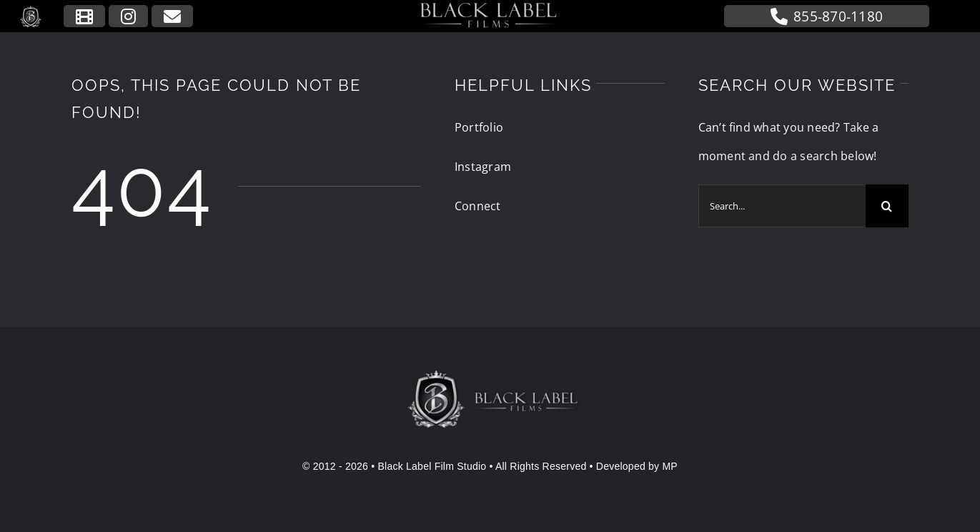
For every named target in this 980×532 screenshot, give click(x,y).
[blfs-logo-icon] (31, 11)
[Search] (887, 206)
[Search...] (782, 206)
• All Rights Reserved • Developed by (574, 466)
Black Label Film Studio (432, 466)
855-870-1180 (827, 16)
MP (669, 466)
